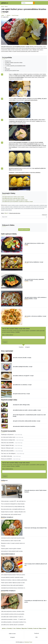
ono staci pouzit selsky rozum (8, 437)
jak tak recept (38, 208)
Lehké (3, 15)
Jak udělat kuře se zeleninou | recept (22, 385)
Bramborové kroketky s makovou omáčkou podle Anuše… (14, 580)
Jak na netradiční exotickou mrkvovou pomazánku (13, 614)
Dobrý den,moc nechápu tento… (8, 440)
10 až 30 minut (15, 15)
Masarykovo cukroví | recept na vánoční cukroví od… (13, 543)
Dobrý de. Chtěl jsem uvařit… (8, 448)
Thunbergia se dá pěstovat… (8, 435)
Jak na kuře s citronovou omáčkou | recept (35, 316)
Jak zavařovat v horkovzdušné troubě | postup (12, 551)
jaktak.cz (4, 628)
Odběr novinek (12, 634)
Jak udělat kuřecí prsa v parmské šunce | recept (13, 198)
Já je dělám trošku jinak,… (7, 456)
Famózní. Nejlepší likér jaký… (8, 445)
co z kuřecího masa (31, 205)
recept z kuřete (11, 205)
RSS (37, 637)
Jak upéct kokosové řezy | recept (21, 394)
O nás (14, 628)
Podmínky (30, 628)
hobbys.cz (4, 480)
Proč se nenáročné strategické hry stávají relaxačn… (13, 504)
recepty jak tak (8, 210)
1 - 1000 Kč (8, 15)
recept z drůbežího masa (15, 207)
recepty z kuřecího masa (21, 205)
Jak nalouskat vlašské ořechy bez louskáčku (24, 426)
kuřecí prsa (36, 207)
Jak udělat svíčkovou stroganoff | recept (23, 376)
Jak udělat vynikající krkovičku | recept (23, 367)
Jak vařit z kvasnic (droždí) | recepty (22, 358)
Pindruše (3, 546)
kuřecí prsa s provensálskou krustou (26, 208)
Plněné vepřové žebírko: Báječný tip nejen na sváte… (13, 583)
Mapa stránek (43, 628)
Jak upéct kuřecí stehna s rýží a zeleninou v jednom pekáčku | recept (36, 298)
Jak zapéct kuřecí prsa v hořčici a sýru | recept (13, 197)
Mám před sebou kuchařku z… (8, 451)
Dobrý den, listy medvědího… (8, 443)
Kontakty (10, 628)
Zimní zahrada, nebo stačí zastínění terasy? (11, 514)
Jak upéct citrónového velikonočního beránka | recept (27, 421)
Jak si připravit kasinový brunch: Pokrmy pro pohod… (13, 575)
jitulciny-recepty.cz (7, 517)
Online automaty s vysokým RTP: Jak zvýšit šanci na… (14, 501)
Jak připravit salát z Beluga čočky (21, 405)
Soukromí (36, 628)
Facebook (21, 347)
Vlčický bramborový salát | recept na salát (11, 541)
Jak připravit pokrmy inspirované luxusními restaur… (13, 538)
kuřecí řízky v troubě (13, 208)
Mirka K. (6, 213)
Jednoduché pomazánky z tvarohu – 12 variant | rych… (14, 619)
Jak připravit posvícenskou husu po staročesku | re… (13, 588)
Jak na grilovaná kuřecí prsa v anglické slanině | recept (15, 200)
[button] (24, 32)
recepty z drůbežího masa (27, 207)
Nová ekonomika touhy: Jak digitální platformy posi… (13, 509)
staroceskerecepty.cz (8, 554)
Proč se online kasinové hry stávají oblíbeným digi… (13, 507)
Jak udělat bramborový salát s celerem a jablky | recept (27, 410)
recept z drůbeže (5, 207)
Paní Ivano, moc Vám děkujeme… (9, 453)
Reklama (19, 628)
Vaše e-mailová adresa (7, 335)
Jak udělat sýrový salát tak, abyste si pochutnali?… (13, 625)
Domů (2, 7)
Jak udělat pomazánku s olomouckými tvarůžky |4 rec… (14, 622)
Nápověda (24, 628)
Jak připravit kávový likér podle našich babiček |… (13, 585)
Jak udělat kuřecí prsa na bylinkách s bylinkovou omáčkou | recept (17, 202)
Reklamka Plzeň (28, 642)
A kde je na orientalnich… (7, 459)
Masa (6, 7)
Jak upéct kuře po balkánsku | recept (34, 262)
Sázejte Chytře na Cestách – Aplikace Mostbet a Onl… (14, 512)
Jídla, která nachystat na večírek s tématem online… (13, 611)
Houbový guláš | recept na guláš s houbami (11, 549)
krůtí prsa (41, 207)
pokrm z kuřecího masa (42, 205)
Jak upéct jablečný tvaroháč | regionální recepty (12, 577)
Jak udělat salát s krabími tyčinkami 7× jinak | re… (12, 617)
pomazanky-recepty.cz (8, 591)
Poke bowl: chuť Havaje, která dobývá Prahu (36, 528)
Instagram (27, 347)
